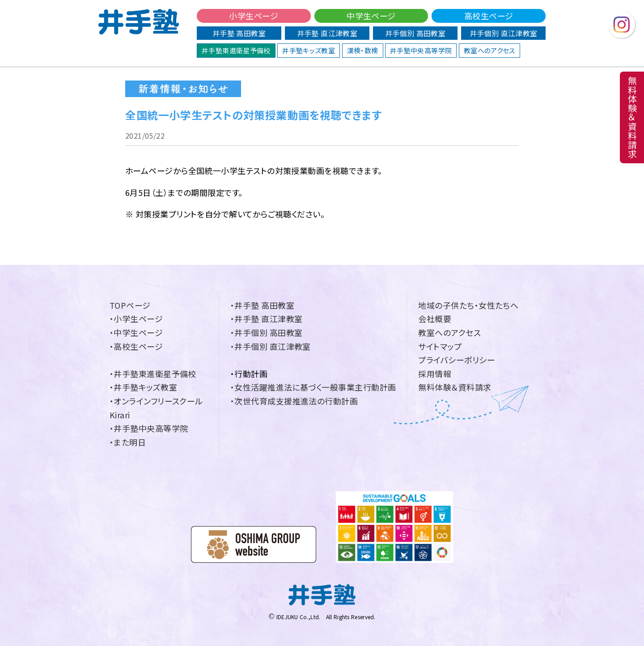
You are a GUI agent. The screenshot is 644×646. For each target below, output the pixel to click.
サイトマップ (440, 346)
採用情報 (435, 374)
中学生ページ (371, 16)
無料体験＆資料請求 (455, 387)
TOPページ (130, 305)
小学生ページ (254, 16)
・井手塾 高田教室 (262, 305)
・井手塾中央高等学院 (149, 428)
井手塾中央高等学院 (421, 50)
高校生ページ (489, 16)
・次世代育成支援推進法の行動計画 (294, 401)
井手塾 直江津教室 (327, 33)
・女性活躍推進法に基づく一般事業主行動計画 (313, 387)
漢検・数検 (363, 50)
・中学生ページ (136, 332)
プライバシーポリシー (457, 360)
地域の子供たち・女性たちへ (468, 305)
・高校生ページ (136, 346)
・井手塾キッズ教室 (143, 387)
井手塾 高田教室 (239, 33)
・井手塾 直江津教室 (267, 319)
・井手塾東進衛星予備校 (153, 374)
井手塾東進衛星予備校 (236, 50)
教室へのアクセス (489, 50)
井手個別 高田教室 (415, 33)
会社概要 (435, 319)
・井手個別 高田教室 (267, 332)
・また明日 (128, 442)
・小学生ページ (136, 319)
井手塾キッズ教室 (309, 50)
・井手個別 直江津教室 (271, 346)
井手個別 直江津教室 (504, 33)
